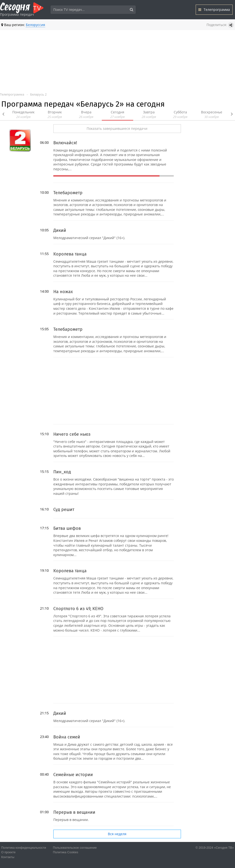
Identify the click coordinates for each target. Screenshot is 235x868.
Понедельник (23, 114)
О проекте (8, 852)
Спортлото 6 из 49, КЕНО (78, 609)
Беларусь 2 (38, 94)
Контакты (8, 857)
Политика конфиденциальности (24, 848)
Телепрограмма (214, 10)
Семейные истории (73, 775)
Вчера (86, 114)
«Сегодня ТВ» (224, 848)
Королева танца (70, 254)
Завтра (149, 114)
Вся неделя (117, 834)
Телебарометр (68, 193)
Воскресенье (212, 114)
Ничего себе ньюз (72, 434)
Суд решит (64, 510)
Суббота (180, 114)
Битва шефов (67, 528)
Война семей (67, 737)
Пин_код (62, 472)
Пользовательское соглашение (75, 848)
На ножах (63, 292)
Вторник (55, 114)
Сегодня (117, 114)
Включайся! (65, 143)
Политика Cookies (66, 852)
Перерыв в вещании (74, 812)
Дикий (60, 230)
